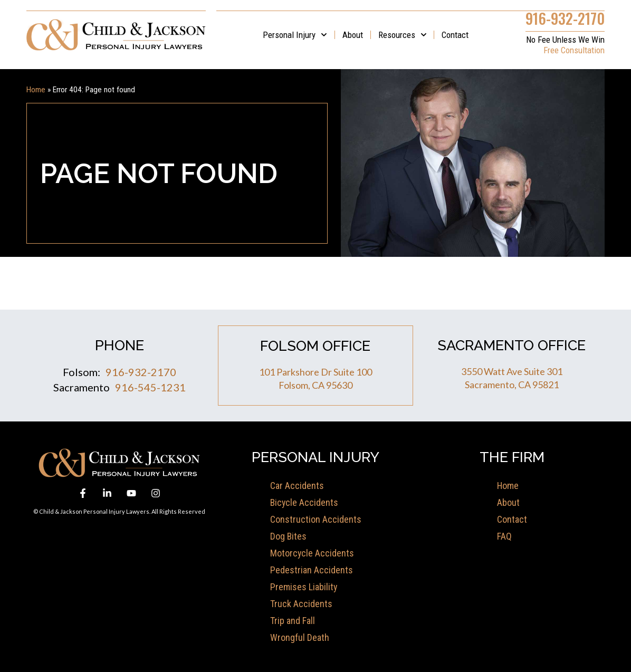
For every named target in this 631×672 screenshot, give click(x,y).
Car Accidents (297, 485)
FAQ (504, 536)
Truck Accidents (301, 603)
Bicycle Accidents (305, 502)
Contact (455, 34)
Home (36, 89)
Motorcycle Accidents (312, 553)
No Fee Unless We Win (565, 39)
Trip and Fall (293, 620)
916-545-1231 (150, 387)
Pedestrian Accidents (312, 569)
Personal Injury (295, 34)
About (353, 34)
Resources (403, 34)
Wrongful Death (300, 637)
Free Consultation (574, 50)
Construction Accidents (316, 519)
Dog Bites (289, 536)
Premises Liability (304, 586)
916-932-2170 (565, 18)
